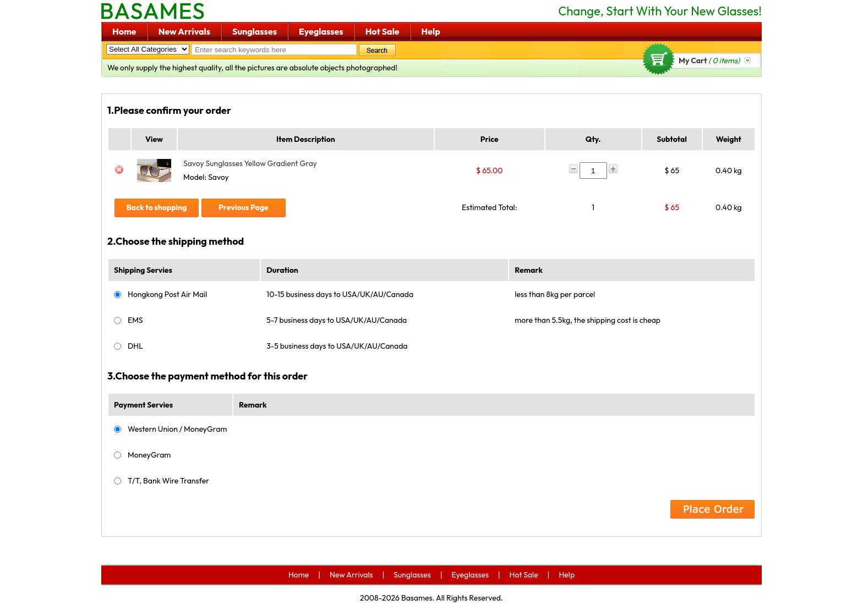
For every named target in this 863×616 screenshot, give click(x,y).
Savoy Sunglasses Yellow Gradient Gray (250, 163)
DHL (135, 346)
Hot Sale (383, 31)
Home (124, 31)
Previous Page (244, 207)
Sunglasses (255, 31)
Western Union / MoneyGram (177, 429)
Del (119, 170)
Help (431, 31)
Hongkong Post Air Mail (167, 294)
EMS (135, 320)
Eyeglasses (321, 31)
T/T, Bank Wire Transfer (168, 481)
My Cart (709, 61)
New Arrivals (184, 31)
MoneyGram (149, 455)
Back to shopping (157, 207)
